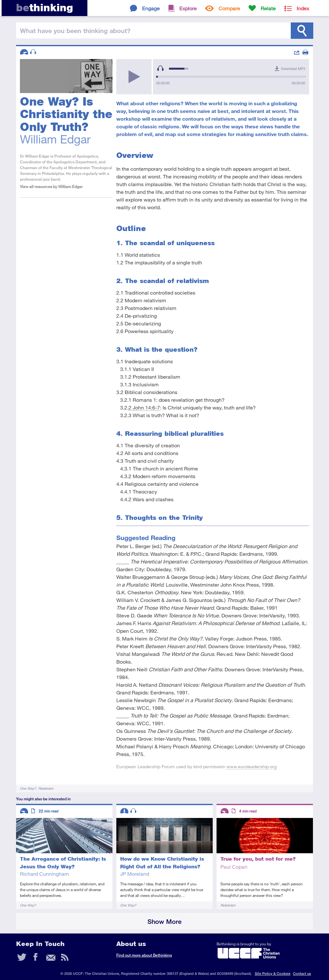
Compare (229, 8)
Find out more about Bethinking (144, 955)
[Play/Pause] (134, 77)
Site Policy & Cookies (273, 973)
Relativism (46, 788)
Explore (188, 8)
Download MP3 (293, 69)
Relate (268, 8)
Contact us (302, 973)
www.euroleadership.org (252, 766)
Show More (164, 921)
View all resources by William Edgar (51, 187)
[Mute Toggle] (160, 68)
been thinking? (75, 30)
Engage (151, 8)
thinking (44, 8)
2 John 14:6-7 (144, 407)
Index (303, 8)
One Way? (28, 788)
